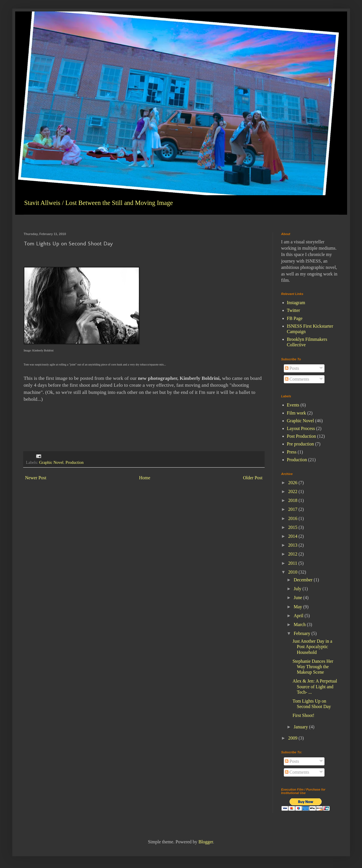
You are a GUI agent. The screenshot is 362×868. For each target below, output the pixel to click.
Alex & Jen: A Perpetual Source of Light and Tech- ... (315, 686)
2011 (293, 563)
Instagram (296, 303)
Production (75, 462)
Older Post (253, 478)
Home (145, 478)
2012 (293, 554)
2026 (293, 483)
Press (292, 452)
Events (293, 405)
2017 (293, 509)
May (298, 607)
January (301, 727)
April (299, 616)
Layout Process (301, 428)
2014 (293, 536)
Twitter (294, 310)
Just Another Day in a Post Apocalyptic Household (312, 647)
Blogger (206, 842)
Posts (292, 368)
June (298, 598)
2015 (293, 527)
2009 (293, 738)
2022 (293, 491)
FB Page (295, 318)
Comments (297, 379)
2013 (293, 545)
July (298, 589)
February (302, 633)
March (300, 624)
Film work (297, 413)
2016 (293, 518)
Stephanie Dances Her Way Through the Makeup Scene (313, 667)
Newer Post (36, 478)
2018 (293, 500)
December (304, 580)
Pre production (301, 444)
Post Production (302, 436)
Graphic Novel (51, 462)
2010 (293, 572)
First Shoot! (303, 715)
